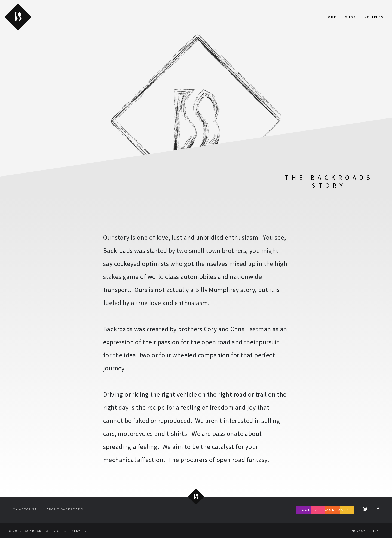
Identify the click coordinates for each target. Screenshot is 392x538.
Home (331, 17)
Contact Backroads (325, 510)
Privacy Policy (365, 531)
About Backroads (65, 509)
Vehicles (374, 17)
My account (25, 509)
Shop (350, 17)
